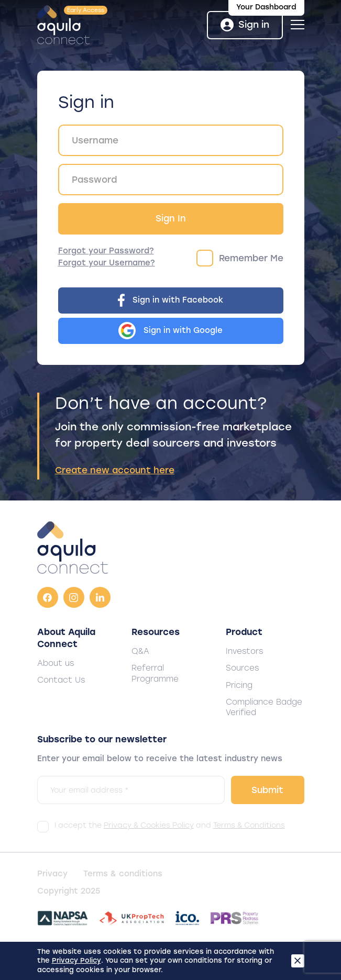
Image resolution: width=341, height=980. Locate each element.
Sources (242, 668)
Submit (267, 790)
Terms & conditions (123, 874)
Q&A (140, 651)
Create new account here (115, 470)
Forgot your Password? (106, 251)
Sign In (171, 218)
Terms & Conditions (249, 825)
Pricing (239, 685)
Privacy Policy (76, 960)
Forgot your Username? (107, 263)
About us (56, 663)
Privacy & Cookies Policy (149, 825)
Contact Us (61, 680)
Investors (244, 651)
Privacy (52, 874)
